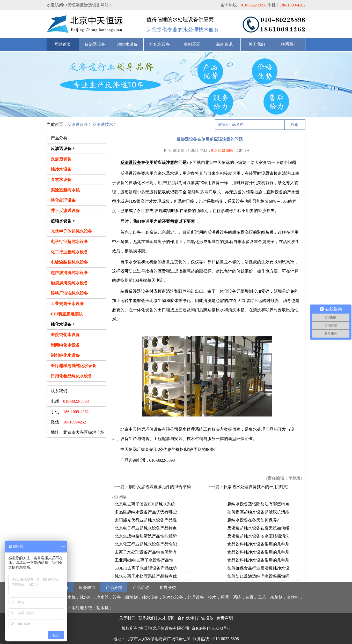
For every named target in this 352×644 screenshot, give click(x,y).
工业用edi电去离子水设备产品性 (144, 560)
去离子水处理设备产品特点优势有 (146, 552)
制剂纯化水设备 (65, 355)
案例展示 (192, 44)
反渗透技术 (103, 124)
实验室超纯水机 (65, 190)
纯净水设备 (61, 169)
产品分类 (114, 588)
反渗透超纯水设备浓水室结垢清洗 (258, 536)
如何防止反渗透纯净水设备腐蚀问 (258, 576)
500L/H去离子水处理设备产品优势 (146, 568)
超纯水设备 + (63, 221)
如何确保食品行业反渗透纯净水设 (258, 568)
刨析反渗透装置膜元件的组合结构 (160, 487)
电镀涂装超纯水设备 (69, 262)
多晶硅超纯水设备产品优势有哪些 (146, 512)
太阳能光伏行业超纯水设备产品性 (146, 520)
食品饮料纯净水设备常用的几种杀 (258, 544)
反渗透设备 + (63, 149)
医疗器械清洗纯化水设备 (74, 366)
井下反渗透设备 (65, 211)
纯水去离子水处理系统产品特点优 (146, 576)
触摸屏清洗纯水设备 (69, 283)
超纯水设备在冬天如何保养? (253, 520)
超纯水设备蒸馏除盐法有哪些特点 (258, 504)
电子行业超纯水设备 (69, 242)
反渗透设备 (95, 44)
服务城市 (87, 588)
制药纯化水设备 (65, 345)
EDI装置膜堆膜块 (67, 314)
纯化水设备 (160, 44)
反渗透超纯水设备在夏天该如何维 (258, 528)
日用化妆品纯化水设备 (71, 376)
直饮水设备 (61, 180)
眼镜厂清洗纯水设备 (69, 293)
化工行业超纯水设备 (69, 252)
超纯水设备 (127, 44)
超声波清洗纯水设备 (69, 273)
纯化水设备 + (63, 324)
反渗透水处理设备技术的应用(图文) (256, 487)
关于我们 (257, 44)
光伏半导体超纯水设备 (71, 231)
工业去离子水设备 (67, 304)
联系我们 (289, 44)
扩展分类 (168, 588)
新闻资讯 (224, 44)
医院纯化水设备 (65, 335)
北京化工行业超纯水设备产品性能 (146, 544)
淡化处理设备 (63, 200)
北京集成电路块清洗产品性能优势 (146, 536)
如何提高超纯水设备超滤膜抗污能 (258, 512)
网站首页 (63, 44)
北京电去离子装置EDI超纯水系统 (145, 504)
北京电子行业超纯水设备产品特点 (146, 528)
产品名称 (141, 588)
